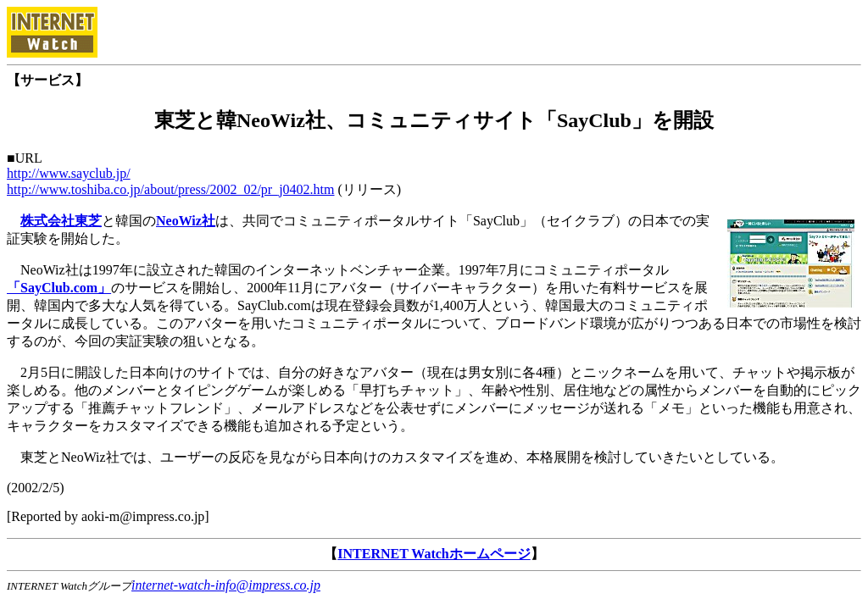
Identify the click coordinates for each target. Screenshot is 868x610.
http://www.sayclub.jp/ (69, 173)
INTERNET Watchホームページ (434, 554)
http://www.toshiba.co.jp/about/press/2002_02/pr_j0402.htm (171, 189)
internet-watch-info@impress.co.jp (226, 585)
